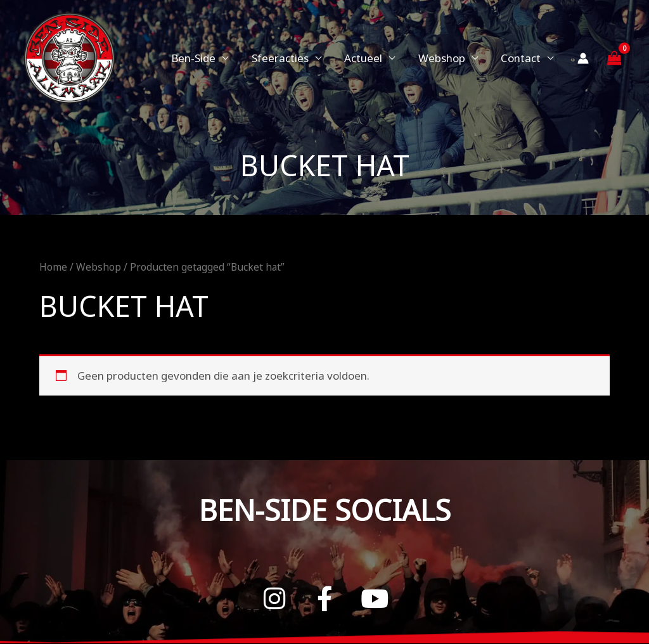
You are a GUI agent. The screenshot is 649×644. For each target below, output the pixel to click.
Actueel (367, 58)
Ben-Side (200, 58)
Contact (521, 58)
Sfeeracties (285, 58)
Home (53, 267)
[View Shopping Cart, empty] (614, 58)
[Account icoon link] (583, 58)
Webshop (444, 58)
